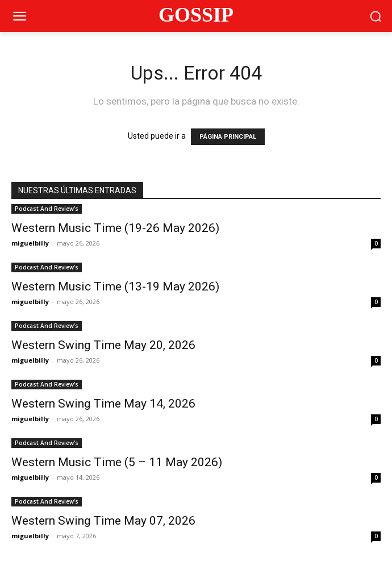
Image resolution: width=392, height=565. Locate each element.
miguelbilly (30, 243)
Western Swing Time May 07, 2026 (103, 521)
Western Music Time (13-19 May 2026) (115, 286)
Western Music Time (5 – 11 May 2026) (117, 462)
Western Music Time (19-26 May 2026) (115, 228)
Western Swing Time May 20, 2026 (103, 345)
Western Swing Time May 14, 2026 (103, 404)
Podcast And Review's (47, 209)
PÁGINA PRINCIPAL (228, 137)
